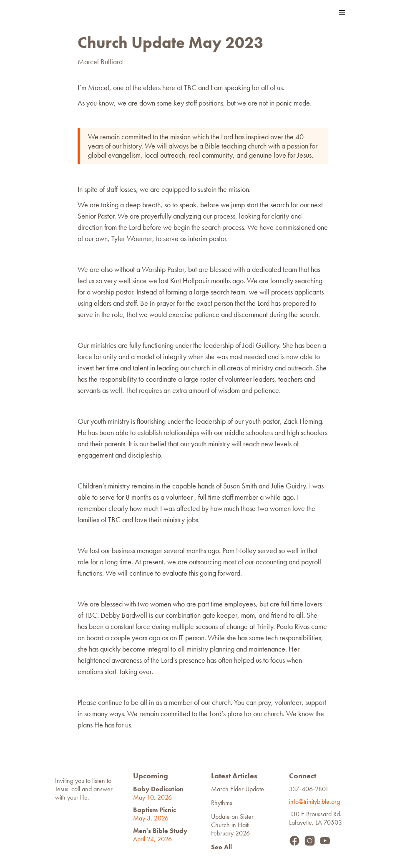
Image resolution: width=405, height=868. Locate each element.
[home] (83, 8)
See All (221, 847)
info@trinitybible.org (316, 801)
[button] (342, 13)
